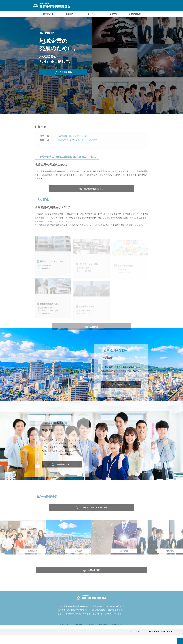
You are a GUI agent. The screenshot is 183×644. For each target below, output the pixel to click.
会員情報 (70, 14)
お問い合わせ (135, 14)
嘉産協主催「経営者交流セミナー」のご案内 (78, 146)
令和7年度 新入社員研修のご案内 (73, 142)
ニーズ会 (91, 14)
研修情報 (113, 14)
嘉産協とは (48, 14)
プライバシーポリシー (137, 640)
